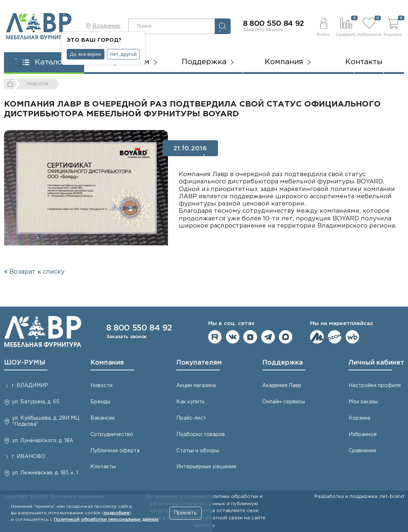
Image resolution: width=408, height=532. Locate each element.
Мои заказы (363, 402)
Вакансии (102, 418)
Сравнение (362, 451)
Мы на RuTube (215, 337)
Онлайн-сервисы (284, 402)
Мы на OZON (335, 337)
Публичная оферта (115, 451)
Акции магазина (196, 386)
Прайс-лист (191, 418)
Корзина (359, 418)
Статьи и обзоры (198, 451)
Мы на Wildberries (353, 337)
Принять (185, 513)
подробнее (117, 513)
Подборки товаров (201, 435)
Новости (101, 386)
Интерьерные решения (206, 467)
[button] (323, 26)
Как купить (190, 402)
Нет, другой (123, 54)
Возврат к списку (34, 272)
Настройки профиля (375, 386)
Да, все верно (86, 54)
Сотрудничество (112, 435)
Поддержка (283, 363)
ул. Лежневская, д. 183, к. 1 (45, 473)
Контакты (364, 62)
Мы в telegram (268, 337)
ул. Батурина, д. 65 (36, 402)
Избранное (363, 435)
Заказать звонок (263, 30)
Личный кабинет (376, 363)
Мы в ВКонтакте (233, 337)
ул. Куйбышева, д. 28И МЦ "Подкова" (46, 421)
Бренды (100, 402)
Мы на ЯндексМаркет (317, 337)
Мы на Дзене (250, 337)
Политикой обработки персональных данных (106, 519)
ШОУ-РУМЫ (25, 363)
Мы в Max (286, 337)
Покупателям (199, 363)
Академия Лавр (282, 386)
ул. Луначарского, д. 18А (43, 441)
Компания (107, 363)
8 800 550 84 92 (274, 24)
